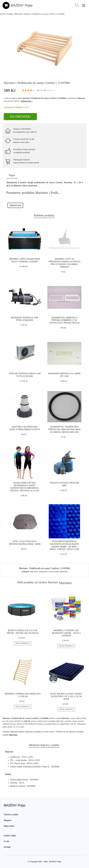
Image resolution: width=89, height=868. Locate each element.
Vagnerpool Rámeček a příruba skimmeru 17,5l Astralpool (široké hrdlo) (64, 320)
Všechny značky (11, 815)
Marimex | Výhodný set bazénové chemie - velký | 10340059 (66, 633)
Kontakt (7, 847)
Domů (2, 14)
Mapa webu (9, 826)
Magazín (8, 820)
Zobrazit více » (27, 101)
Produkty (10, 14)
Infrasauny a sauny (46, 572)
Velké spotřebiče (61, 572)
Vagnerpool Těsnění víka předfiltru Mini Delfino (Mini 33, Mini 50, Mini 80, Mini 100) (64, 429)
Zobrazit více (15, 205)
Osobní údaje (10, 836)
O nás (6, 841)
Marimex (82, 98)
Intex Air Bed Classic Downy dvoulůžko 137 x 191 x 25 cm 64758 (66, 696)
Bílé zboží (18, 14)
